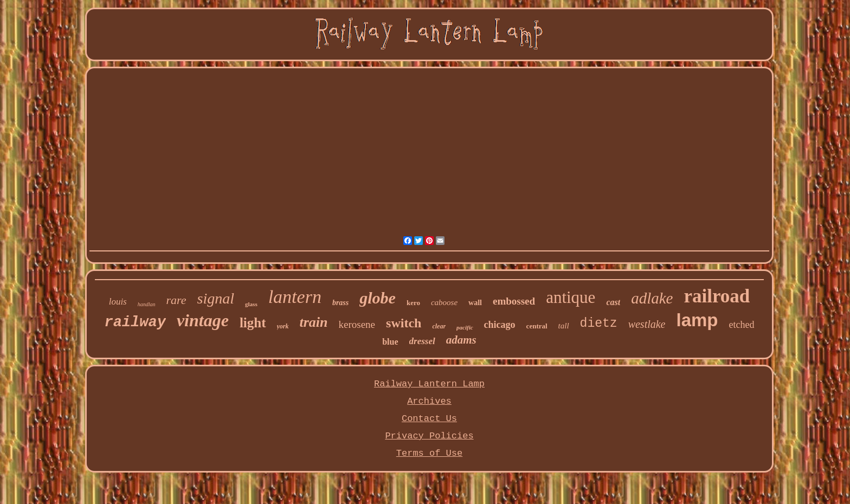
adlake (652, 298)
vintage (203, 320)
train (314, 322)
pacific (465, 327)
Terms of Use (429, 453)
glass (251, 304)
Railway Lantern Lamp (429, 384)
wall (475, 303)
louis (118, 302)
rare (176, 300)
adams (461, 340)
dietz (599, 324)
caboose (444, 302)
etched (742, 325)
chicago (500, 325)
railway (135, 322)
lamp (697, 320)
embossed (514, 301)
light (253, 323)
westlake (647, 324)
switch (404, 323)
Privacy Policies (429, 436)
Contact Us (429, 419)
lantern (295, 297)
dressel (422, 341)
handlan (147, 304)
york (283, 326)
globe (378, 298)
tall (564, 326)
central (537, 326)
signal (216, 298)
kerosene (357, 324)
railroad (717, 296)
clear (439, 326)
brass (340, 303)
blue (390, 342)
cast (613, 302)
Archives (429, 401)
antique (571, 297)
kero (413, 303)
